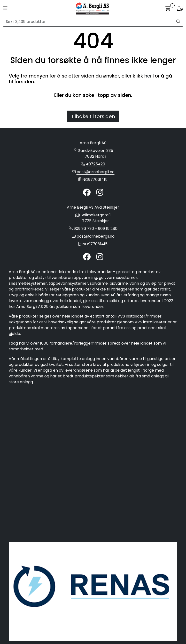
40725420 (95, 164)
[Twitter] (87, 193)
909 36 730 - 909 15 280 (96, 229)
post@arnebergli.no (96, 172)
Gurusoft (93, 635)
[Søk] (88, 22)
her (148, 76)
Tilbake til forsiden (93, 116)
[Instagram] (100, 193)
